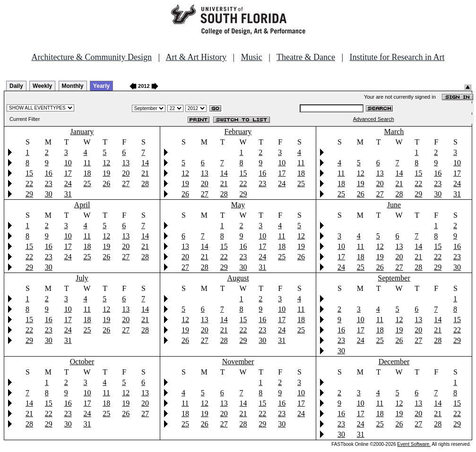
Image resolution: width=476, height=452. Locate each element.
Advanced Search (374, 119)
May (238, 205)
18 (87, 173)
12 (106, 163)
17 (68, 173)
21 (145, 173)
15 (29, 173)
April (82, 205)
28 (145, 183)
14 (145, 163)
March (394, 132)
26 (106, 183)
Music (252, 57)
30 (49, 194)
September (394, 278)
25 (87, 183)
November (238, 362)
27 (126, 183)
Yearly (101, 86)
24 (68, 183)
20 (126, 173)
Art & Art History (196, 57)
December (394, 362)
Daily (16, 86)
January (82, 132)
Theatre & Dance (306, 57)
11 (87, 163)
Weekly (42, 86)
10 (68, 163)
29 (29, 194)
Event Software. (414, 444)
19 (106, 173)
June (394, 205)
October (82, 362)
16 (49, 173)
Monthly (73, 86)
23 (49, 183)
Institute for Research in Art (397, 57)
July (82, 278)
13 (126, 163)
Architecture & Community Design (92, 57)
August (238, 278)
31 (68, 194)
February (238, 132)
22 (29, 183)
